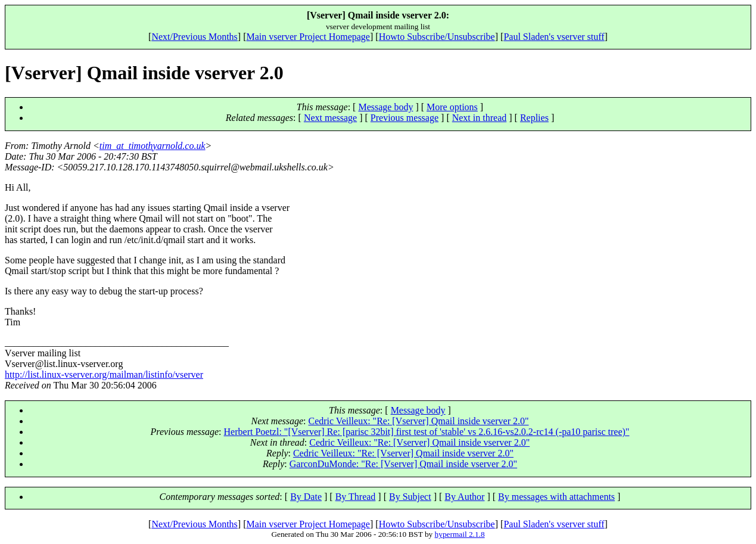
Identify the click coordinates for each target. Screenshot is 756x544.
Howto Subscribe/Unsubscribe (437, 37)
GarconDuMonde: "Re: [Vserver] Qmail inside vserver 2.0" (403, 464)
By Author (464, 497)
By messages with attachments (556, 497)
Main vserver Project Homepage (308, 37)
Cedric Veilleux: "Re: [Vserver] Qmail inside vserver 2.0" (418, 421)
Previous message (405, 118)
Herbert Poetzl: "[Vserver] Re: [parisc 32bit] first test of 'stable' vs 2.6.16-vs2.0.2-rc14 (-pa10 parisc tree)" (427, 432)
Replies (534, 118)
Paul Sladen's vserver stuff (554, 37)
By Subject (410, 497)
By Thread (356, 497)
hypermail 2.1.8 (460, 534)
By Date (306, 497)
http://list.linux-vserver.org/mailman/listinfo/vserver (104, 374)
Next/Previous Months (194, 37)
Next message (330, 118)
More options (452, 107)
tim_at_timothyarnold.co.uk (153, 146)
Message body (385, 107)
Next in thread (480, 118)
